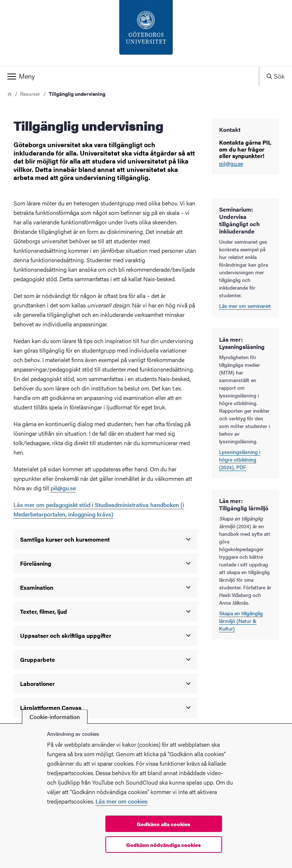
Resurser (30, 94)
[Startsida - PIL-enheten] (146, 33)
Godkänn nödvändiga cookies (163, 845)
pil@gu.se (231, 164)
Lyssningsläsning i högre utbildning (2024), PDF (240, 459)
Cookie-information (55, 717)
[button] (129, 76)
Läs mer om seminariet (245, 306)
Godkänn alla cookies (163, 824)
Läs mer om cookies (122, 801)
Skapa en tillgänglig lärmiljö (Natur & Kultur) (241, 621)
